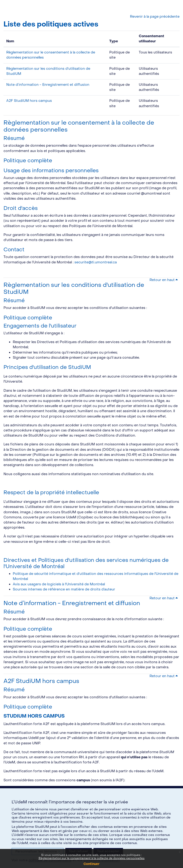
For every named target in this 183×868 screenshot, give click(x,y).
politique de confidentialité (50, 860)
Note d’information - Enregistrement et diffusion (48, 85)
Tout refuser (79, 851)
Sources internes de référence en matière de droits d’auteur (64, 589)
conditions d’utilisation (101, 860)
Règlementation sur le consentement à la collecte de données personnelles (79, 126)
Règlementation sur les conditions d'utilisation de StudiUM (74, 288)
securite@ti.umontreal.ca (96, 262)
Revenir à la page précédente (155, 17)
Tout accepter (108, 851)
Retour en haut (164, 280)
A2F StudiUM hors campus (29, 101)
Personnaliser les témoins (38, 851)
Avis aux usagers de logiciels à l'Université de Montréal (59, 584)
